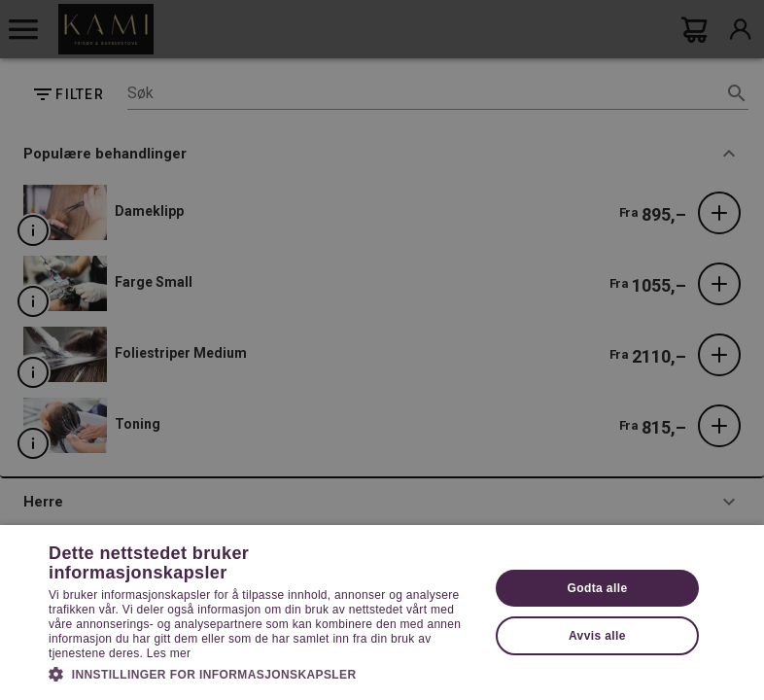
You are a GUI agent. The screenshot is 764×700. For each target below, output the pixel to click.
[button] (262, 673)
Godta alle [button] (597, 588)
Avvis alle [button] (597, 636)
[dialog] (382, 350)
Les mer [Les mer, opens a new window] (169, 653)
